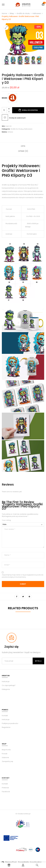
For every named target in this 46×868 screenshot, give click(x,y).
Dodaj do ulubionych (17, 118)
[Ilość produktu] (7, 110)
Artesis (10, 132)
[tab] (23, 147)
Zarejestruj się (7, 761)
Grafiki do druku (23, 13)
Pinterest (5, 788)
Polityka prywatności (10, 723)
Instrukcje (6, 719)
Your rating (6, 520)
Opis (23, 146)
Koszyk (5, 754)
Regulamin (6, 727)
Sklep (12, 13)
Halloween (37, 13)
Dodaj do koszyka (30, 110)
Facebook (6, 792)
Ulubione (5, 757)
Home (4, 13)
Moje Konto (6, 750)
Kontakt (5, 716)
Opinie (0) (23, 151)
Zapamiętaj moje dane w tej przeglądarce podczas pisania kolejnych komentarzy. (23, 576)
